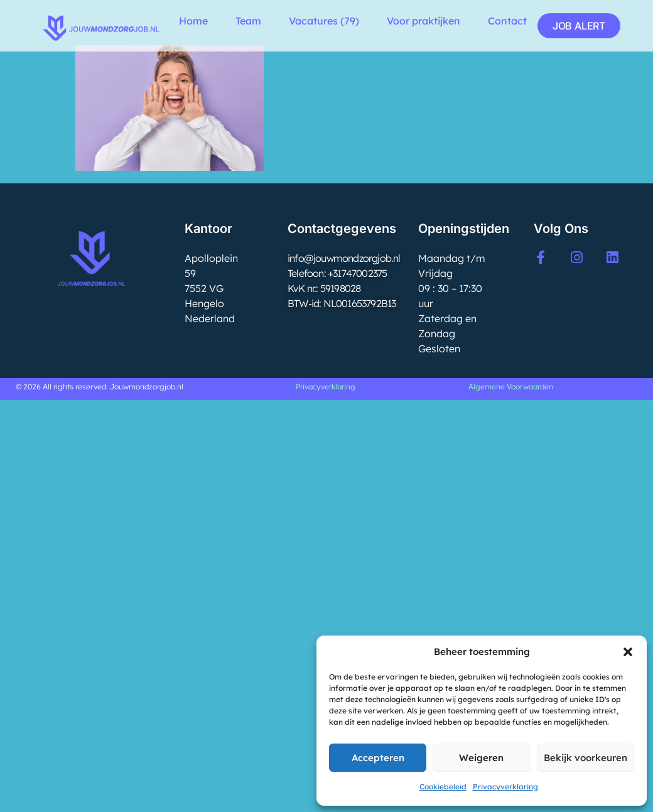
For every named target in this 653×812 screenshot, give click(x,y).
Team (248, 21)
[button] (628, 652)
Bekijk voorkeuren (586, 758)
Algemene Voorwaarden (511, 387)
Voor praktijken (424, 21)
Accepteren (378, 758)
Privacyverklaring (505, 787)
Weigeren (481, 758)
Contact (507, 21)
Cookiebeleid (443, 787)
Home (193, 21)
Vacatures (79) (324, 21)
